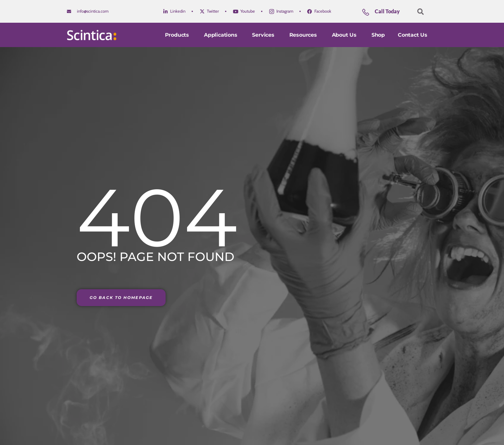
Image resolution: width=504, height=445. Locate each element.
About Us (345, 35)
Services (264, 35)
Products (178, 35)
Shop (378, 35)
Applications (221, 35)
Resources (304, 35)
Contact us (413, 35)
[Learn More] (387, 14)
